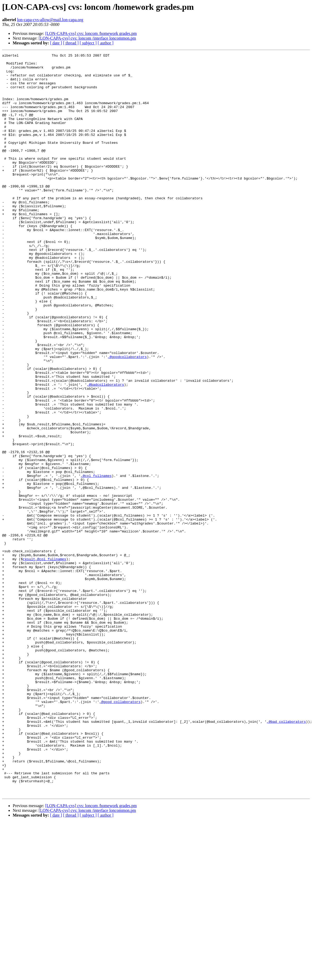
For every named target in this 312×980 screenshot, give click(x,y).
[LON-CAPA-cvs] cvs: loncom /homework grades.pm (91, 33)
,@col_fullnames (96, 560)
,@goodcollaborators (127, 418)
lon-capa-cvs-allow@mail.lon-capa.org (50, 20)
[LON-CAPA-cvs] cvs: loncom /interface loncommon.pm (87, 38)
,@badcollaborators (105, 451)
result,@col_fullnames (44, 660)
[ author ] (106, 43)
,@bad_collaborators (286, 855)
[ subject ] (88, 43)
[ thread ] (71, 43)
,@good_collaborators (120, 832)
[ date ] (56, 43)
